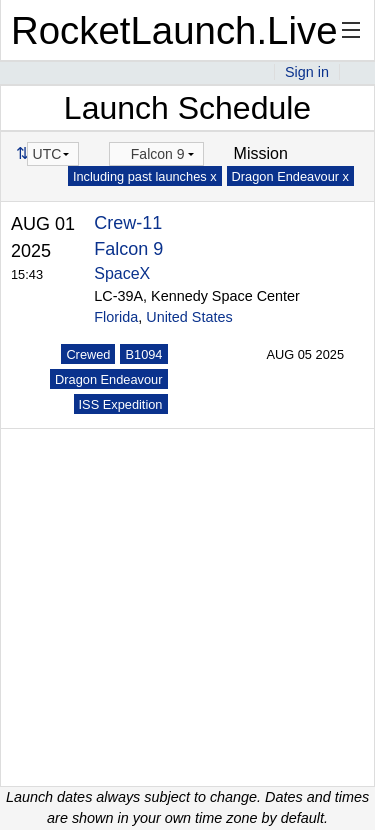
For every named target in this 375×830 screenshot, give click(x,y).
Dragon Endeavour (108, 379)
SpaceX (122, 273)
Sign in (307, 72)
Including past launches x (145, 176)
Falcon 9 (128, 249)
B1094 (143, 354)
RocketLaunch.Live (174, 30)
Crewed (88, 354)
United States (189, 317)
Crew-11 (128, 223)
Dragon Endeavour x (290, 176)
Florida (116, 317)
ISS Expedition (121, 404)
